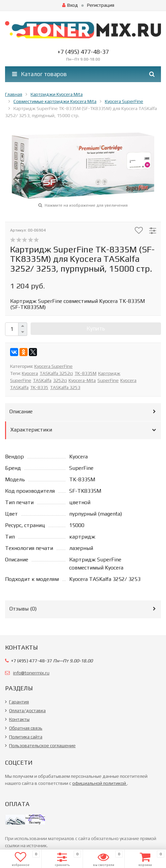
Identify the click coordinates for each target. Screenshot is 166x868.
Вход (70, 5)
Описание (21, 411)
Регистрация (101, 5)
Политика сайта (26, 737)
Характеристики (31, 430)
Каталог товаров (39, 74)
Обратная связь (26, 728)
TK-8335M (86, 373)
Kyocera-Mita (82, 380)
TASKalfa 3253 (65, 387)
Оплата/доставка (27, 710)
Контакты (19, 719)
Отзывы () (23, 609)
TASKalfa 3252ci (56, 373)
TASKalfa (42, 380)
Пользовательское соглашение (42, 745)
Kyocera (30, 373)
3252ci (60, 380)
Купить (96, 328)
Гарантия (19, 702)
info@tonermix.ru (31, 673)
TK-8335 (39, 387)
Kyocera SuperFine (53, 366)
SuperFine (108, 380)
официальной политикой (100, 783)
